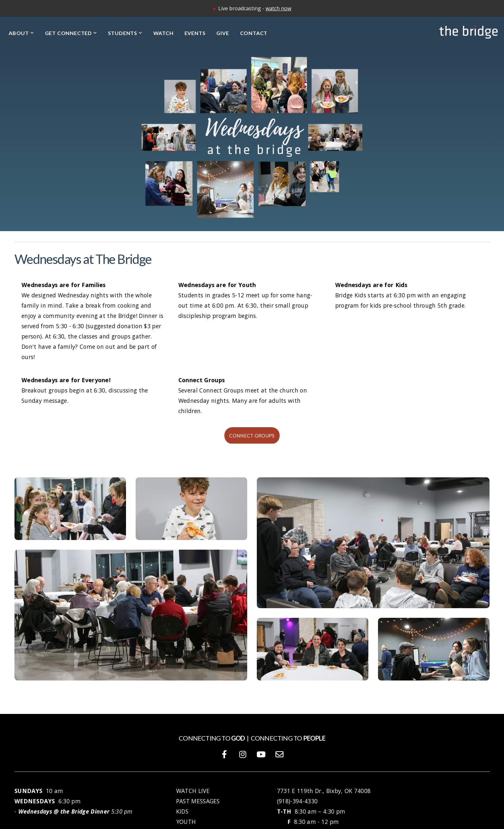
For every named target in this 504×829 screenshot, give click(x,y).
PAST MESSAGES (198, 801)
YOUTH (186, 822)
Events (195, 33)
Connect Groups (252, 436)
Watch (163, 33)
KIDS (182, 811)
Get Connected (71, 33)
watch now (278, 8)
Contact (254, 33)
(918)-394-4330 (297, 801)
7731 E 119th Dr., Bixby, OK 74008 (324, 791)
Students (125, 33)
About (21, 33)
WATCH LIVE (194, 791)
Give (223, 33)
